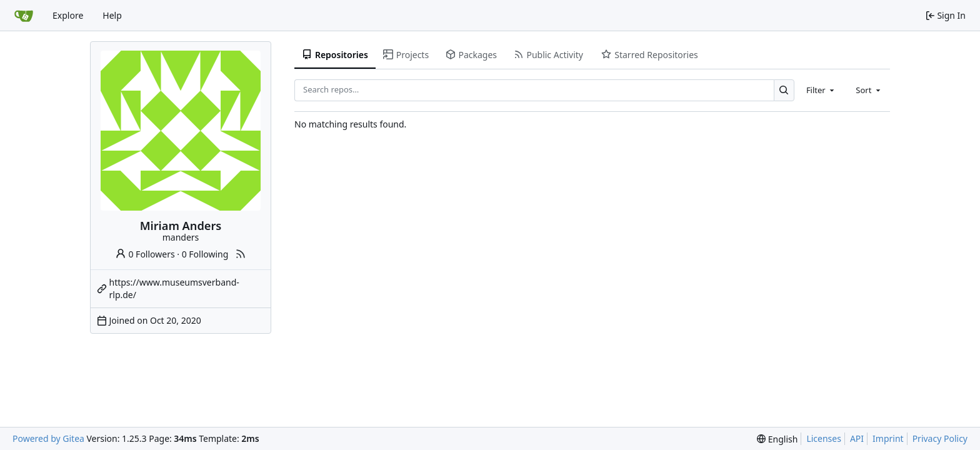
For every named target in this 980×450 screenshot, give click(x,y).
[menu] (777, 439)
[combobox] (821, 90)
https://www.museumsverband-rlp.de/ (174, 288)
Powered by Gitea (48, 438)
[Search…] (784, 90)
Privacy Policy (940, 438)
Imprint (888, 438)
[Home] (24, 16)
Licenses (824, 438)
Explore (68, 15)
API (857, 438)
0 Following (205, 254)
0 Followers (145, 254)
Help (112, 15)
